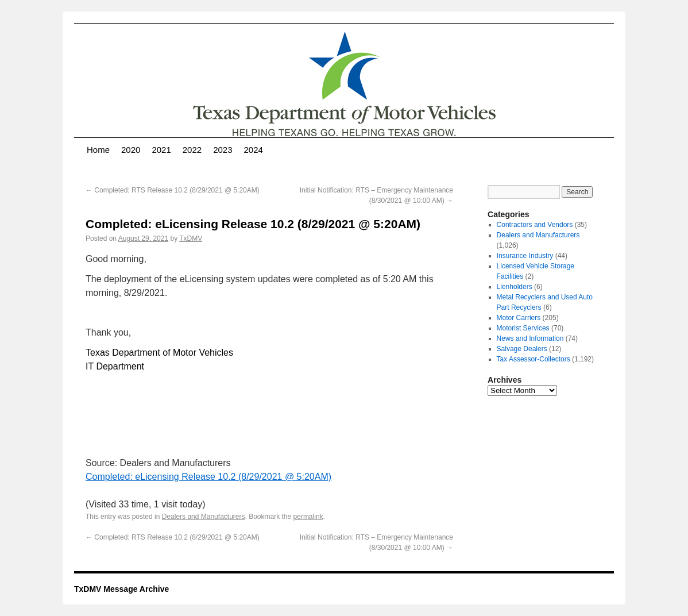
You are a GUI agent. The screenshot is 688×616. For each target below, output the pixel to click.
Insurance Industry (525, 256)
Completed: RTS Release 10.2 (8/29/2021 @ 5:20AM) (173, 190)
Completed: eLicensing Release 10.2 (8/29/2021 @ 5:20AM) (208, 477)
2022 (192, 150)
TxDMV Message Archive (121, 589)
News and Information (530, 338)
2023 (223, 150)
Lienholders (515, 287)
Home (98, 150)
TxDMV (191, 238)
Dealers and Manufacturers (204, 517)
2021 (161, 150)
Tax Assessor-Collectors (534, 359)
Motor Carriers (519, 318)
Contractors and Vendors (535, 225)
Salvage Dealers (522, 349)
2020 (131, 150)
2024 (254, 150)
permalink (308, 517)
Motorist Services (523, 328)
